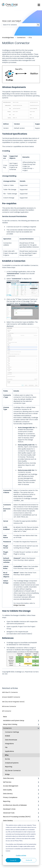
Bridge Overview (19, 605)
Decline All (29, 860)
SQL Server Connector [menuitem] (13, 771)
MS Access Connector (9, 706)
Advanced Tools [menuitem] (9, 813)
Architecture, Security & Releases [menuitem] (15, 805)
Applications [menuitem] (9, 751)
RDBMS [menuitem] (8, 736)
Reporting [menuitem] (9, 767)
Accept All (13, 860)
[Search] (38, 25)
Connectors (21, 38)
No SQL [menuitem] (7, 759)
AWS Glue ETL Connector (10, 692)
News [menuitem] (5, 717)
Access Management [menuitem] (11, 786)
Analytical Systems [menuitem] (12, 763)
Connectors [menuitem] (7, 728)
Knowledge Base (8, 38)
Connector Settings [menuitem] (12, 732)
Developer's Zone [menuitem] (9, 809)
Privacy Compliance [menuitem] (10, 797)
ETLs (30, 38)
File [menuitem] (6, 747)
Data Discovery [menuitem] (9, 778)
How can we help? (12, 21)
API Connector (7, 711)
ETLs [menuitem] (7, 755)
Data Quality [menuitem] (7, 790)
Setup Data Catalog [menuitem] (10, 724)
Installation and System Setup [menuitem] (14, 721)
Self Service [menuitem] (7, 782)
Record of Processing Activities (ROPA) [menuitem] (17, 817)
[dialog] (21, 843)
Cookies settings (21, 855)
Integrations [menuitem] (9, 744)
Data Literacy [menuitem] (8, 794)
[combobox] (19, 25)
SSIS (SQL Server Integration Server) (13, 702)
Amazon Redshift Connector (11, 697)
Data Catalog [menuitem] (8, 821)
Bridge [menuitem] (7, 774)
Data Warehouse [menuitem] (11, 740)
